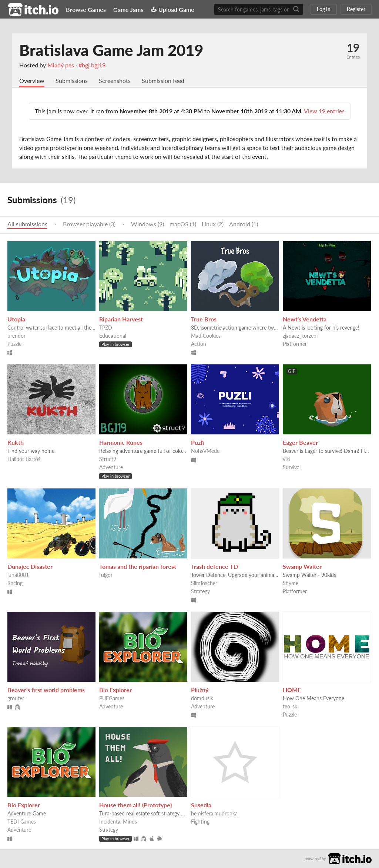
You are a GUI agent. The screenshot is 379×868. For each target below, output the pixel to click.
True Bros (204, 319)
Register (356, 9)
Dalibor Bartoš (24, 459)
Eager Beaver (300, 442)
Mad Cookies (206, 336)
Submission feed (163, 81)
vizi (286, 459)
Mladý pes (61, 65)
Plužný (200, 690)
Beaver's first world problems (46, 690)
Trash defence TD (214, 566)
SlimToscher (204, 583)
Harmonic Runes (121, 442)
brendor (16, 336)
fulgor (106, 575)
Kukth (16, 442)
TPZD (106, 328)
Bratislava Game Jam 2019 (111, 50)
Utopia (16, 319)
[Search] (296, 9)
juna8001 (18, 575)
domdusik (202, 698)
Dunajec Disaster (30, 566)
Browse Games (86, 9)
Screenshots (115, 81)
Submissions (72, 81)
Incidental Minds (118, 822)
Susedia (201, 805)
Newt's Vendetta (305, 319)
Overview (32, 81)
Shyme (291, 583)
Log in (324, 9)
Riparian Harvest (121, 319)
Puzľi (197, 442)
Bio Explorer (115, 690)
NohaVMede (205, 451)
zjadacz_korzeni (300, 336)
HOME (292, 690)
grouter (16, 698)
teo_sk (290, 706)
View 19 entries (324, 111)
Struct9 (108, 459)
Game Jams (128, 9)
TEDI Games (22, 822)
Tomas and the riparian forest (138, 566)
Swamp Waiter (302, 566)
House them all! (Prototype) (135, 805)
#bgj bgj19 (92, 65)
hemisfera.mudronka (214, 813)
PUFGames (112, 698)
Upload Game (172, 9)
